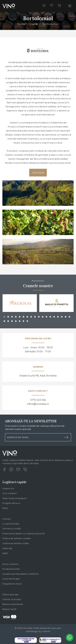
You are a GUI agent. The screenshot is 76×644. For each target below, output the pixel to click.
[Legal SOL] (26, 640)
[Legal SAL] (50, 640)
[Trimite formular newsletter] (66, 437)
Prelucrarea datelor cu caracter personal (23, 534)
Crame (34, 24)
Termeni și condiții (12, 529)
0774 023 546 (38, 400)
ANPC (5, 553)
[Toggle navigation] (70, 6)
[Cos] (59, 6)
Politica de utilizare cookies (17, 538)
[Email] (18, 470)
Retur (5, 508)
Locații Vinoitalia (11, 524)
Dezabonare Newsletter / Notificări (21, 574)
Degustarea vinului (12, 584)
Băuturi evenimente (13, 604)
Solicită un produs (12, 599)
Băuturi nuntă (9, 609)
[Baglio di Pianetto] (57, 303)
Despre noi (8, 489)
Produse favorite (11, 569)
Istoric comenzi (10, 564)
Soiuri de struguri (11, 579)
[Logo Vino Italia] (10, 454)
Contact (7, 519)
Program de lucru (11, 503)
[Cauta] (44, 6)
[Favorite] (52, 6)
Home (21, 24)
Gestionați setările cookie (16, 543)
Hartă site (7, 548)
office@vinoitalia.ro (38, 404)
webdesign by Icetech (38, 631)
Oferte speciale (10, 595)
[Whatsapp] (70, 638)
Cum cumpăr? (10, 493)
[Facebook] (4, 470)
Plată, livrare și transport (15, 498)
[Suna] (25, 470)
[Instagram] (11, 470)
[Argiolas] (20, 303)
